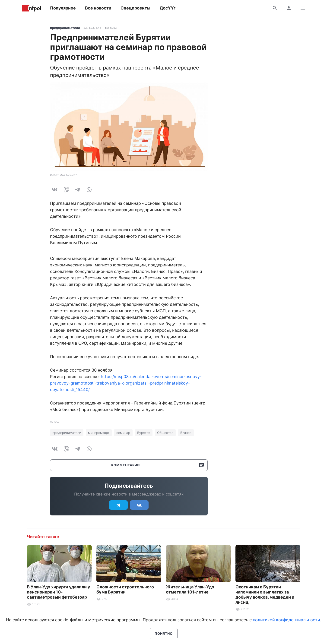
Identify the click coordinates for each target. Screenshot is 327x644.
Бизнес (186, 433)
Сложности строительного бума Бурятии (125, 589)
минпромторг (99, 433)
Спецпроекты (135, 8)
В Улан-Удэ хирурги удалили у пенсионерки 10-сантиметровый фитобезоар (59, 592)
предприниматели (65, 28)
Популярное (63, 8)
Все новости (98, 8)
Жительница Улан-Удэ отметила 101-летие (190, 589)
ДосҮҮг (168, 8)
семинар (123, 433)
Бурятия (144, 433)
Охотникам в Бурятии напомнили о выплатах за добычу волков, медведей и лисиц (265, 595)
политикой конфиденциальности (286, 620)
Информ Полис (32, 8)
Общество (165, 433)
